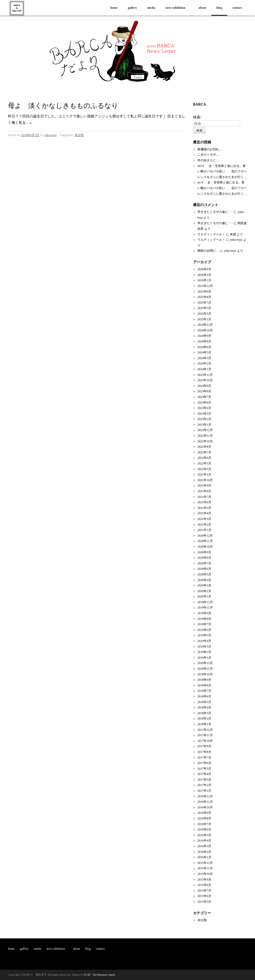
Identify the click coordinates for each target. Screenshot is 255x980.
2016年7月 (204, 824)
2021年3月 (204, 519)
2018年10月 (205, 674)
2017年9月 (204, 746)
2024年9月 (204, 336)
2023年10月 (205, 380)
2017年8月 (204, 752)
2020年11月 (205, 541)
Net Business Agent (104, 975)
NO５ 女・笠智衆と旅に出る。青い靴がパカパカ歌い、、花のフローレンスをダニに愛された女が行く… (222, 171)
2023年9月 (204, 386)
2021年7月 (204, 497)
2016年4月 (204, 841)
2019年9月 (204, 613)
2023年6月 (204, 403)
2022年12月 (205, 430)
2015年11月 (205, 868)
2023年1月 (204, 425)
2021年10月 (205, 480)
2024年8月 (204, 341)
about (202, 8)
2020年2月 (204, 591)
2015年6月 (204, 896)
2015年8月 (204, 885)
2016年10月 (205, 807)
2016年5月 (204, 835)
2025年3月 (204, 314)
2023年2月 (204, 419)
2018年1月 (204, 724)
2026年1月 (204, 280)
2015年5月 (204, 902)
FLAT (87, 975)
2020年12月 (205, 536)
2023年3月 (204, 414)
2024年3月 (204, 358)
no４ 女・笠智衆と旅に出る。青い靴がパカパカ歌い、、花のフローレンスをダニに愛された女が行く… (222, 188)
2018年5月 (204, 702)
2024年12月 (205, 325)
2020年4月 (204, 580)
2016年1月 (204, 857)
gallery (132, 8)
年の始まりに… (208, 160)
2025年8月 (204, 297)
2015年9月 (204, 880)
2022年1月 (204, 474)
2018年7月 (204, 691)
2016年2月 (204, 852)
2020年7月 (204, 563)
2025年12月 (205, 286)
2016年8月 (204, 818)
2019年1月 (204, 658)
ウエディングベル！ (211, 234)
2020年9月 (204, 552)
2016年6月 (204, 829)
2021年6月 (204, 502)
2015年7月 (204, 891)
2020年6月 (204, 569)
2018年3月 (204, 713)
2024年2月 (204, 363)
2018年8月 (204, 685)
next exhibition (177, 8)
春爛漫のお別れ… (210, 149)
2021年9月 (204, 486)
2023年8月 (204, 391)
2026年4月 (204, 269)
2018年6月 (204, 696)
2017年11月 (205, 735)
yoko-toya (50, 135)
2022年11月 (205, 436)
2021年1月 (204, 530)
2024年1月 (204, 369)
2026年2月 (204, 275)
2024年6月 (204, 347)
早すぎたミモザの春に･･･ (215, 212)
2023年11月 (205, 375)
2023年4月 (204, 408)
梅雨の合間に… (208, 251)
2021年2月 (204, 525)
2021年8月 (204, 491)
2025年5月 (204, 308)
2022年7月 (204, 452)
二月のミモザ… (208, 155)
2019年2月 (204, 652)
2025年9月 (204, 292)
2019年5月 (204, 635)
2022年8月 (204, 447)
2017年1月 (204, 791)
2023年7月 (204, 397)
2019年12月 (205, 602)
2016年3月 (204, 846)
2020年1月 (204, 596)
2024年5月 (204, 352)
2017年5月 (204, 769)
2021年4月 (204, 513)
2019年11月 (205, 608)
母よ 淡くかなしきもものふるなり (63, 106)
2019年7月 (204, 624)
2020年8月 (204, 558)
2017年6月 (204, 763)
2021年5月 (204, 508)
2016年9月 (204, 813)
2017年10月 (205, 741)
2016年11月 (205, 802)
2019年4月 (204, 641)
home (114, 8)
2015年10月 (205, 874)
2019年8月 (204, 619)
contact (237, 8)
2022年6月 (204, 458)
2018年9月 (204, 680)
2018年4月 (204, 707)
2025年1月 (204, 319)
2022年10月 (205, 441)
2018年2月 (204, 718)
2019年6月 (204, 630)
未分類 (79, 135)
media (151, 8)
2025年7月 (204, 303)
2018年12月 (205, 663)
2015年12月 (205, 863)
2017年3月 (204, 780)
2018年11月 (205, 669)
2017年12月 (205, 730)
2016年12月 (205, 796)
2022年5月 (204, 463)
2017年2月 (204, 785)
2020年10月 (205, 547)
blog (219, 8)
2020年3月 (204, 585)
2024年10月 (205, 330)
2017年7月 (204, 758)
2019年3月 (204, 647)
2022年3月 (204, 469)
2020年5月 (204, 574)
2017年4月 (204, 774)
